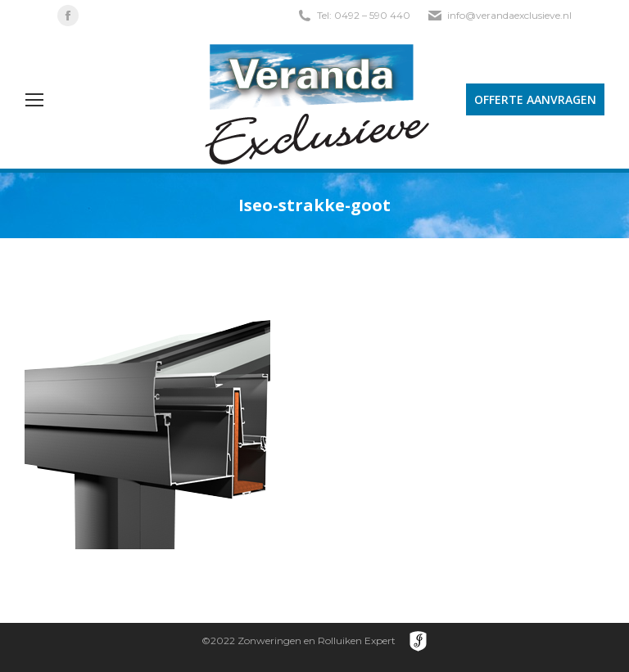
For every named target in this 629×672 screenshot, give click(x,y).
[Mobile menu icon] (34, 100)
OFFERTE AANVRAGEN (535, 99)
